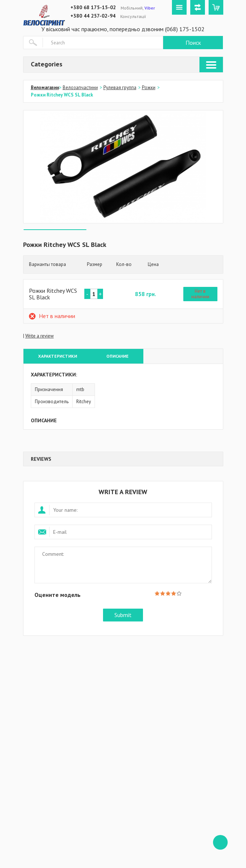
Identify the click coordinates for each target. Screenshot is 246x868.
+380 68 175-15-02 (93, 7)
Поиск (193, 43)
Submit (123, 615)
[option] (123, 167)
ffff (220, 842)
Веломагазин (45, 87)
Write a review (40, 336)
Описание (118, 356)
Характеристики (58, 356)
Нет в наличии (200, 294)
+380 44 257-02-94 (93, 16)
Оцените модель (58, 595)
